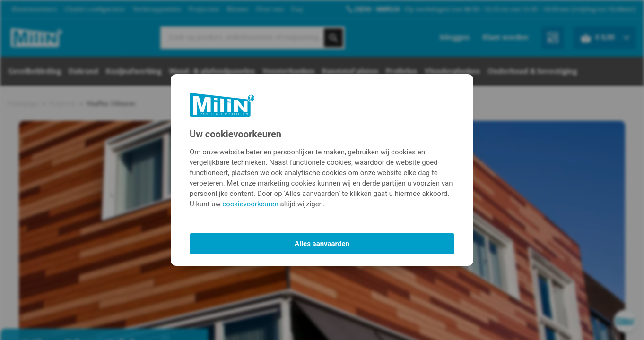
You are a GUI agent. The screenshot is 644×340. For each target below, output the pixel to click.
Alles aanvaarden (322, 244)
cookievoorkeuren (251, 204)
